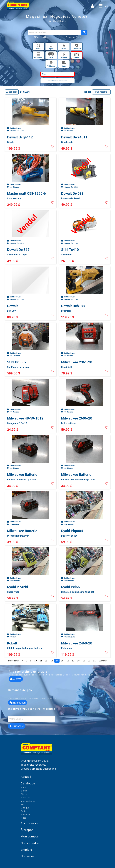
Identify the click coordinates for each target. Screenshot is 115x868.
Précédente (13, 661)
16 (68, 661)
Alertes (16, 679)
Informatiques (28, 801)
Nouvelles (28, 856)
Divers (24, 794)
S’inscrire (17, 726)
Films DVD (26, 798)
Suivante (103, 661)
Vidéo (24, 818)
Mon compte (30, 836)
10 (36, 661)
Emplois (26, 850)
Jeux (23, 804)
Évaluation (18, 703)
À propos (27, 830)
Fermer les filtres (73, 37)
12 (46, 661)
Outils (24, 811)
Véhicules (26, 815)
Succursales (29, 823)
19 (84, 661)
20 (89, 661)
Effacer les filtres (42, 37)
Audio (24, 787)
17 (73, 661)
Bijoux (24, 791)
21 (94, 661)
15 (62, 661)
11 (41, 661)
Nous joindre (30, 843)
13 (52, 661)
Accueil (26, 777)
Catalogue (28, 783)
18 (78, 661)
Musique (25, 808)
